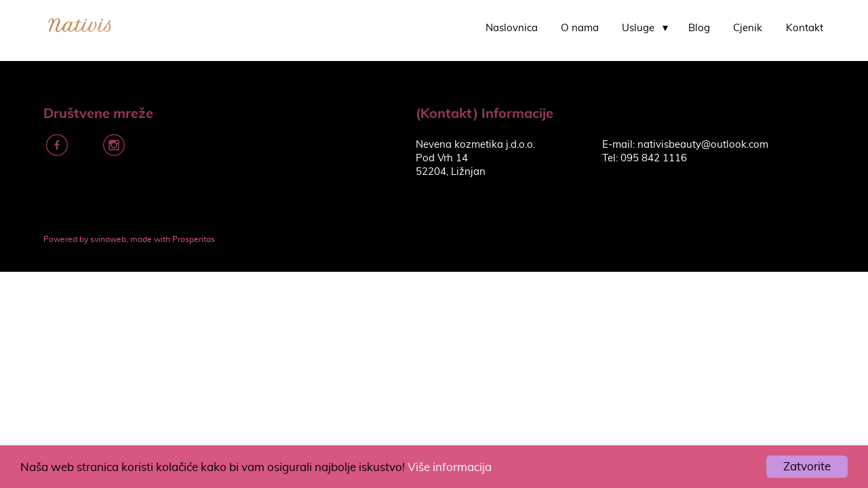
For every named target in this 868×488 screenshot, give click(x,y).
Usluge (638, 28)
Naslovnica (512, 28)
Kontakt (805, 28)
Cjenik (748, 28)
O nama (580, 28)
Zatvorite (807, 467)
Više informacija (450, 467)
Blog (699, 28)
